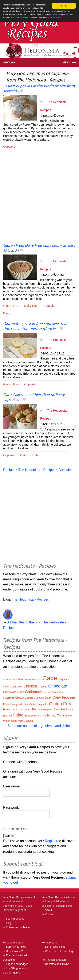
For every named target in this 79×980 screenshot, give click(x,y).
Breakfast (36, 680)
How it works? (14, 951)
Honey (7, 710)
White (20, 721)
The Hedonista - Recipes (37, 470)
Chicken (30, 686)
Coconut (47, 692)
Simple (38, 716)
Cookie (55, 692)
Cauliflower (16, 687)
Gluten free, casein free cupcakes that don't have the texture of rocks (35, 326)
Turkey (68, 716)
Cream (20, 698)
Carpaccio (64, 680)
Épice (6, 704)
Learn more (55, 18)
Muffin (28, 710)
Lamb (14, 710)
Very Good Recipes (14, 897)
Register (51, 841)
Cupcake (9, 147)
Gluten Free (11, 306)
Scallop (29, 716)
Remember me (17, 829)
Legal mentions (15, 919)
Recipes (9, 62)
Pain (35, 709)
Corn (62, 692)
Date (35, 455)
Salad (18, 715)
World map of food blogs (60, 951)
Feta (26, 704)
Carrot (6, 687)
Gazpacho (42, 704)
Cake (24, 455)
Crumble (29, 698)
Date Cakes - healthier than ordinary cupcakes (34, 397)
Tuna (61, 715)
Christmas (34, 692)
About (48, 910)
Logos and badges (17, 964)
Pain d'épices (46, 710)
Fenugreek (16, 704)
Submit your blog (16, 947)
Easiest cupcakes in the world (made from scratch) (39, 89)
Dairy (7, 313)
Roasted (7, 716)
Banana (14, 680)
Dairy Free (31, 306)
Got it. (64, 6)
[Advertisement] (39, 199)
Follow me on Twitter (18, 927)
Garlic (33, 704)
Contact (50, 914)
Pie (63, 710)
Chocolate (58, 686)
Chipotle (43, 687)
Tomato (52, 715)
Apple (6, 680)
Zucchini (29, 721)
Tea (44, 716)
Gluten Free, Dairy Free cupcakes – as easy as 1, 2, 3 (39, 248)
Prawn (69, 710)
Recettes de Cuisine (57, 964)
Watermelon (10, 721)
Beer (21, 680)
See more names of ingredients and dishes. (40, 726)
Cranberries (9, 698)
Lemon (21, 710)
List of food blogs (55, 947)
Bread (27, 680)
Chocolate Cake (14, 692)
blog (8, 923)
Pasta (57, 710)
